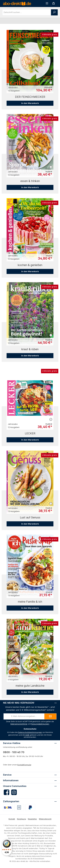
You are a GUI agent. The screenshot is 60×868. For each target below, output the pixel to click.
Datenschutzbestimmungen (30, 732)
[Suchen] (54, 12)
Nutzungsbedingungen (40, 724)
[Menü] (47, 3)
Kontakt (12, 819)
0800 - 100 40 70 (14, 752)
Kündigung (22, 819)
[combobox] (27, 12)
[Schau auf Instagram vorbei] (14, 792)
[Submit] (50, 716)
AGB (27, 735)
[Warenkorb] (54, 3)
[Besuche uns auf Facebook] (7, 792)
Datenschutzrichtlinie (19, 724)
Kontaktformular (24, 765)
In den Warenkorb (30, 103)
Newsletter (32, 819)
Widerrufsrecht (45, 819)
